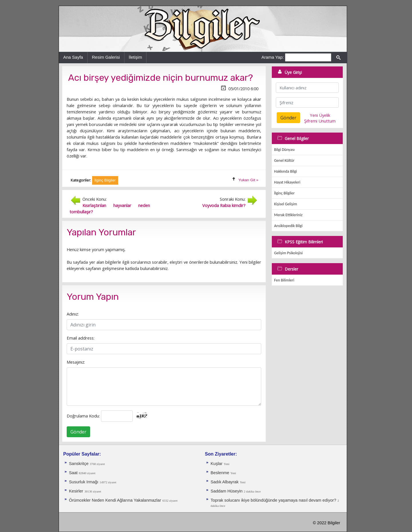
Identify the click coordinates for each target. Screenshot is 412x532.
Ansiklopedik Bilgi (288, 226)
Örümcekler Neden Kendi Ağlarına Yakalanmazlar (115, 500)
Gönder (78, 432)
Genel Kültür (284, 160)
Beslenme (220, 473)
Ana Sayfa (73, 57)
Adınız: (73, 314)
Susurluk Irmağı (84, 482)
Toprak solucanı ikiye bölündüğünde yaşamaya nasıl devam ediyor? (273, 500)
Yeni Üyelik (320, 115)
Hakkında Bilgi (286, 171)
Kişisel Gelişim (286, 204)
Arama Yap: (273, 57)
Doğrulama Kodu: (83, 416)
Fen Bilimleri (284, 280)
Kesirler (76, 491)
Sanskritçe (79, 464)
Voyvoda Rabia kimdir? (224, 205)
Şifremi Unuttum (320, 121)
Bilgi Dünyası (284, 150)
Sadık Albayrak (225, 482)
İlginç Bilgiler (284, 193)
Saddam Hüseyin (227, 491)
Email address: (81, 338)
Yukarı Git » (248, 180)
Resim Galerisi (106, 57)
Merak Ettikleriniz (288, 215)
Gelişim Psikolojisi (288, 253)
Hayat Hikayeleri (287, 182)
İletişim (135, 57)
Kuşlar (217, 464)
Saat (74, 473)
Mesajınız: (76, 362)
